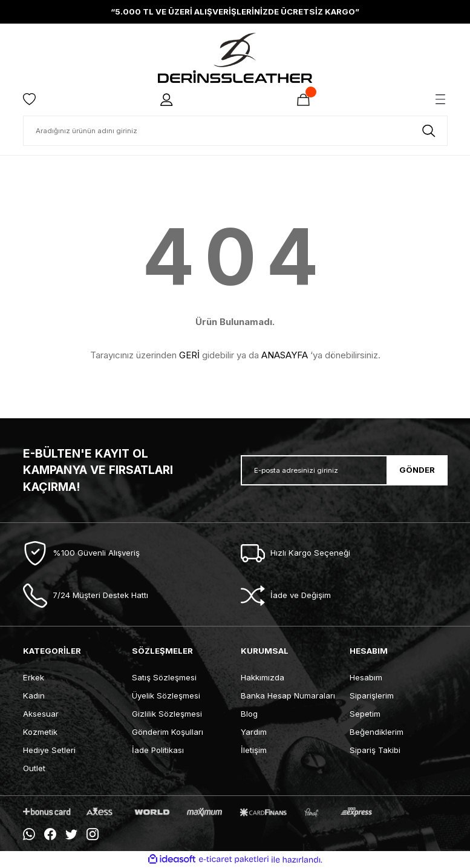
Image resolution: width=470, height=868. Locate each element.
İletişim (254, 750)
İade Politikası (158, 750)
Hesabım (366, 677)
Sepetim (365, 714)
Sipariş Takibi (375, 750)
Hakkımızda (263, 677)
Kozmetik (40, 732)
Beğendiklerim (377, 732)
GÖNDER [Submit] (417, 470)
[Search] (235, 131)
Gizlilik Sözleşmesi (167, 714)
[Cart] (304, 99)
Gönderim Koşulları (168, 732)
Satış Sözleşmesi (164, 677)
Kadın (34, 695)
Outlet (34, 768)
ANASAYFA (285, 355)
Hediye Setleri (49, 750)
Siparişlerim (372, 695)
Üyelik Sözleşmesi (166, 695)
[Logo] (235, 58)
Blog (249, 714)
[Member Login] (167, 99)
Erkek (34, 677)
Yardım (254, 732)
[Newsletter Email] (344, 470)
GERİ (189, 355)
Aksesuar (41, 714)
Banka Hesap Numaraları (288, 695)
